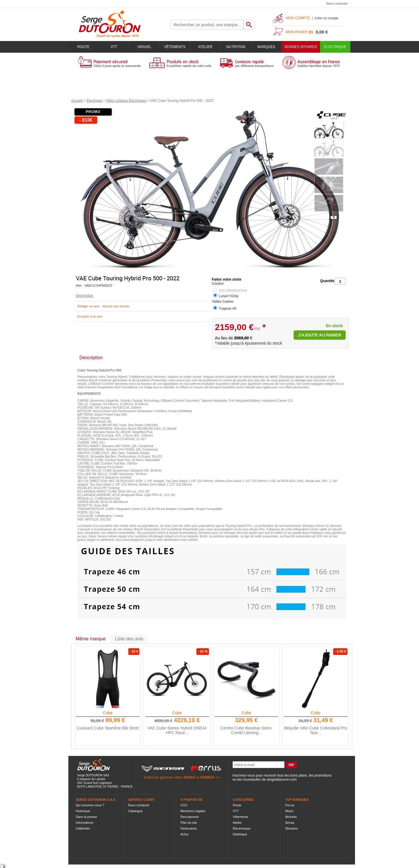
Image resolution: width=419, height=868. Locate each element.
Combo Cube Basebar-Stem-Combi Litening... (246, 730)
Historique (83, 811)
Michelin (291, 817)
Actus (184, 834)
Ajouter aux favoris (116, 306)
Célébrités (83, 828)
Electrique (335, 47)
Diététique (240, 834)
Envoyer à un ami (90, 316)
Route (84, 47)
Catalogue (135, 811)
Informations (85, 823)
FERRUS (207, 777)
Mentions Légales (193, 811)
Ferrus (290, 805)
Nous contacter (337, 3)
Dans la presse (86, 817)
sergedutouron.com (282, 780)
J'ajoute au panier (320, 335)
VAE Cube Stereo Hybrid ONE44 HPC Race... (177, 730)
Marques (266, 47)
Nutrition (236, 47)
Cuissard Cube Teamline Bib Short (108, 728)
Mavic (289, 811)
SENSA (189, 777)
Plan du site (189, 823)
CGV (184, 805)
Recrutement (190, 817)
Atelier (205, 47)
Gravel (144, 47)
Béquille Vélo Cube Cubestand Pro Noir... (316, 730)
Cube (108, 713)
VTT (114, 47)
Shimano (291, 828)
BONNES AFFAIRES (301, 47)
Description (85, 296)
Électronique (242, 828)
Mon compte (298, 18)
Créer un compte (326, 18)
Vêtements (175, 47)
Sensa (290, 823)
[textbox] (207, 25)
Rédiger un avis (88, 306)
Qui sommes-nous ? (90, 805)
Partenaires (189, 828)
